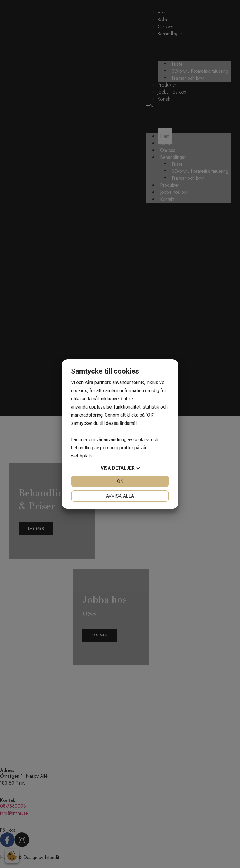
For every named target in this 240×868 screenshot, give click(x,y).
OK (120, 481)
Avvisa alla (120, 496)
